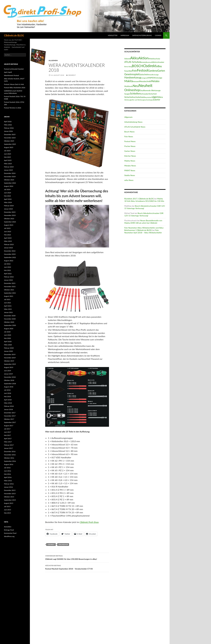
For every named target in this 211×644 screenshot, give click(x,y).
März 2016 (8, 481)
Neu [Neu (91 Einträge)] (136, 86)
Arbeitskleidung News (133, 122)
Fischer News (130, 146)
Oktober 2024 (9, 180)
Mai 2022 (7, 270)
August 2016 (9, 464)
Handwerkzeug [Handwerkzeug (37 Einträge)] (133, 78)
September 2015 (10, 500)
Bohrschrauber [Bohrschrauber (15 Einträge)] (158, 62)
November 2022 (10, 254)
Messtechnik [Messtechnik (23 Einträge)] (145, 81)
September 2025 (10, 144)
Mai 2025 (7, 157)
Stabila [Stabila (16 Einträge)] (143, 97)
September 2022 (10, 257)
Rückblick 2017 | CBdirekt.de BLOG (139, 199)
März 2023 (8, 241)
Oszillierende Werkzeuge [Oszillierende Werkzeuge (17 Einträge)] (150, 90)
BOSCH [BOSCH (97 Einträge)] (137, 66)
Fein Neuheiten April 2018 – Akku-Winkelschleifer (143, 231)
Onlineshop (63, 544)
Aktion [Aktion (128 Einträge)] (143, 58)
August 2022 (9, 261)
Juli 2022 (7, 264)
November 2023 (10, 215)
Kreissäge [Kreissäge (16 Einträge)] (158, 78)
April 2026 (8, 122)
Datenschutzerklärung (142, 35)
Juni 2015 (8, 510)
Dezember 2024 (10, 173)
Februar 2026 (9, 128)
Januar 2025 (8, 170)
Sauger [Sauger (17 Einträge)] (127, 94)
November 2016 (10, 455)
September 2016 (10, 461)
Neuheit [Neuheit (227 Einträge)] (146, 85)
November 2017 (10, 416)
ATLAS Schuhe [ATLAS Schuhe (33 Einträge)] (132, 62)
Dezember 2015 (10, 490)
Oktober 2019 (9, 361)
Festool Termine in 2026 (13, 108)
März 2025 (8, 164)
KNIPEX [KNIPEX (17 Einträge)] (151, 78)
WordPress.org (9, 536)
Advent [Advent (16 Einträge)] (127, 59)
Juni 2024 (8, 193)
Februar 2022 (9, 277)
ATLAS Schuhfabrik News (135, 127)
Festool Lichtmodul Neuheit (14, 69)
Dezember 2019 (10, 354)
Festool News (130, 141)
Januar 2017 (8, 448)
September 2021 (10, 293)
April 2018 (8, 400)
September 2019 (10, 364)
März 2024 (8, 202)
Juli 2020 (7, 332)
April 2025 (8, 160)
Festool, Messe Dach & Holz (14, 84)
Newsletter (113, 35)
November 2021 (10, 286)
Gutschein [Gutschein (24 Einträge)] (144, 74)
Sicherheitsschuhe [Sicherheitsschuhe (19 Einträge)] (132, 97)
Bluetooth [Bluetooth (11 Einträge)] (149, 62)
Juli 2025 (7, 151)
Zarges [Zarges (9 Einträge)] (151, 100)
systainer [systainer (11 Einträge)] (149, 97)
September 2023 (10, 222)
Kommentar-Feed (10, 533)
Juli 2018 (7, 390)
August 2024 (9, 186)
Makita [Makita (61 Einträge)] (129, 81)
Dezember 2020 (10, 316)
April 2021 (8, 306)
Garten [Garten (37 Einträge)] (161, 71)
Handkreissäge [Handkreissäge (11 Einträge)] (154, 75)
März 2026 (8, 125)
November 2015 (10, 494)
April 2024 (8, 199)
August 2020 (9, 329)
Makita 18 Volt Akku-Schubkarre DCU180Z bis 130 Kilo (144, 200)
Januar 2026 (8, 131)
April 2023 (8, 238)
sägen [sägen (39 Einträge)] (155, 97)
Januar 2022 (8, 280)
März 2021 (8, 309)
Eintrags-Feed (9, 530)
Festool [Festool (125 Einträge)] (142, 70)
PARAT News (130, 170)
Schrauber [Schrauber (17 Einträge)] (144, 94)
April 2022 (8, 274)
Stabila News (130, 175)
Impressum (125, 35)
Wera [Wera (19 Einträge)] (160, 97)
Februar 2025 (9, 167)
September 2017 (10, 422)
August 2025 (9, 147)
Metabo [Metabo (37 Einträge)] (155, 81)
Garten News (130, 151)
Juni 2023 (8, 231)
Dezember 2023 (10, 212)
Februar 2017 (9, 445)
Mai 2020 (7, 338)
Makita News (130, 161)
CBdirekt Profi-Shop (89, 522)
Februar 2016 (9, 484)
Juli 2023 (7, 228)
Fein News (129, 136)
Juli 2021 (7, 299)
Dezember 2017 (10, 413)
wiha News (129, 180)
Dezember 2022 (10, 251)
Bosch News (129, 132)
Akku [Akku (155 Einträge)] (134, 58)
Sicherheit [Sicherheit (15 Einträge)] (153, 94)
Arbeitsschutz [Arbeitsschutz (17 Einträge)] (154, 59)
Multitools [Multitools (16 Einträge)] (129, 86)
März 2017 (8, 442)
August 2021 (9, 296)
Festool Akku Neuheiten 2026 (15, 88)
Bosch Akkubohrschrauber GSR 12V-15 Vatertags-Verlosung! (144, 214)
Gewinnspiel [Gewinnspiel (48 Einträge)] (132, 74)
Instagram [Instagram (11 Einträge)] (144, 78)
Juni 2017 (8, 432)
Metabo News (130, 166)
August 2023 (9, 225)
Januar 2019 (8, 374)
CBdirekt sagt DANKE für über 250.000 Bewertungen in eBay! (77, 557)
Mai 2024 (7, 196)
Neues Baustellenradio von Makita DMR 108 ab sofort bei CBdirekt (143, 222)
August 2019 (9, 367)
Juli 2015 (7, 506)
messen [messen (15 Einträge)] (136, 81)
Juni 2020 (8, 335)
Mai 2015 (7, 513)
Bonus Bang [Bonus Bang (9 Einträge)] (128, 67)
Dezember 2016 (10, 451)
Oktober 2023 (9, 219)
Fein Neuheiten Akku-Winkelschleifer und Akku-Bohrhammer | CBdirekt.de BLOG (144, 229)
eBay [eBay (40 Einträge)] (159, 66)
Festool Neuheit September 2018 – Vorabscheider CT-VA (77, 567)
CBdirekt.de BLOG (14, 35)
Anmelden (8, 527)
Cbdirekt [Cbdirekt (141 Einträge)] (150, 66)
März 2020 (8, 345)
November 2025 (10, 138)
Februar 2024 (9, 206)
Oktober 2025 (9, 141)
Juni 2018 (8, 393)
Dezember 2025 (10, 134)
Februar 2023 (9, 244)
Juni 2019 (8, 371)
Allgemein (53, 60)
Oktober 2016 (9, 458)
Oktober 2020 (9, 322)
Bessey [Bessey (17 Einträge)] (143, 62)
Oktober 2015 (9, 497)
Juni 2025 (8, 154)
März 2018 (8, 403)
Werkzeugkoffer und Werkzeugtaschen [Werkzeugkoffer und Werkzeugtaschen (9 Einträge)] (137, 100)
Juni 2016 (8, 471)
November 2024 (10, 177)
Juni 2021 (8, 303)
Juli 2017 (7, 429)
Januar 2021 (8, 312)
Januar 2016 (8, 487)
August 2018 (9, 387)
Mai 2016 (7, 474)
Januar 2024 (8, 209)
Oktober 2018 (9, 380)
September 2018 (10, 384)
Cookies (158, 35)
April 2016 (8, 477)
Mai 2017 (7, 435)
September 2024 (10, 183)
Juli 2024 (7, 189)
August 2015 (9, 503)
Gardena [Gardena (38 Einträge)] (153, 71)
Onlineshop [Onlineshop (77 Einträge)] (132, 90)
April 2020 (8, 341)
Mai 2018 (7, 396)
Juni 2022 (8, 267)
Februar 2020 (9, 348)
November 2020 (10, 319)
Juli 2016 (7, 468)
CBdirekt (72, 75)
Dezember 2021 (10, 283)
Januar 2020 (8, 351)
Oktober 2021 (9, 290)
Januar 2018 (8, 409)
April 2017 (8, 439)
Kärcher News (130, 156)
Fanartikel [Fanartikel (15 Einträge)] (128, 71)
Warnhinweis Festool (11, 75)
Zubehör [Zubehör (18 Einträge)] (157, 100)
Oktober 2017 (9, 419)
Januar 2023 (8, 248)
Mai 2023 (7, 235)
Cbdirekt (51, 544)
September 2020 (10, 325)
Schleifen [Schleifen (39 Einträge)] (135, 93)
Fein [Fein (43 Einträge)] (134, 71)
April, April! (8, 72)
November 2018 (10, 377)
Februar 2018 (9, 406)
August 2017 (9, 426)
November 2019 (10, 358)
